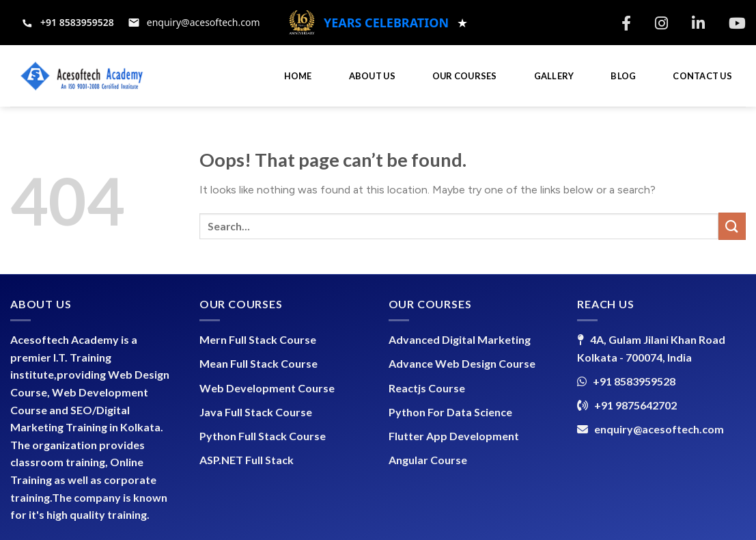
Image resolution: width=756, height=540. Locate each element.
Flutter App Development (454, 436)
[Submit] (732, 226)
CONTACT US (702, 76)
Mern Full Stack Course (258, 339)
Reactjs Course (427, 388)
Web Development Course (267, 388)
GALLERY (554, 76)
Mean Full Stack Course (258, 363)
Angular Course (428, 460)
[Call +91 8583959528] (68, 23)
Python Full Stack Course (263, 436)
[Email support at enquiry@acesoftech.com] (194, 23)
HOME (298, 76)
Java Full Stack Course (256, 412)
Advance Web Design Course (462, 363)
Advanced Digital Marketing (460, 339)
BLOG (623, 76)
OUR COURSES (465, 76)
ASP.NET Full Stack (247, 460)
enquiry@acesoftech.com (659, 429)
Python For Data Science (450, 412)
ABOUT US (372, 76)
